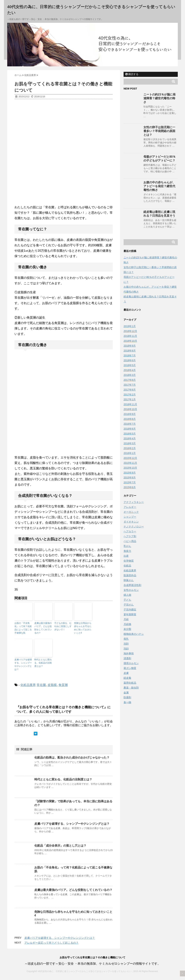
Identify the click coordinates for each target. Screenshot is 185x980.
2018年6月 (130, 360)
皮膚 (126, 673)
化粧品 (127, 566)
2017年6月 (130, 390)
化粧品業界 (28, 685)
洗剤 (126, 644)
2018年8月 (130, 351)
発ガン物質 (130, 668)
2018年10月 (130, 341)
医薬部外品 (130, 575)
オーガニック (131, 512)
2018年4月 (130, 370)
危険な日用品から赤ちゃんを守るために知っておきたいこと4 (83, 628)
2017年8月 (130, 380)
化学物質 (129, 561)
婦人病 (127, 595)
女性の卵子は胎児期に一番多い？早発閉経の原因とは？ (159, 131)
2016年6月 (130, 429)
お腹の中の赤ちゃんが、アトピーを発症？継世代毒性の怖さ (159, 186)
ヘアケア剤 (130, 536)
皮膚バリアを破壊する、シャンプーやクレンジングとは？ (23, 664)
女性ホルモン (131, 590)
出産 (126, 556)
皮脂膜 (52, 685)
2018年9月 (130, 346)
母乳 (126, 639)
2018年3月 (130, 375)
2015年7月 (130, 482)
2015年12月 (130, 458)
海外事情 (129, 653)
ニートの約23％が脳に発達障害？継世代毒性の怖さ (160, 98)
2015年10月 (130, 468)
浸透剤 (127, 658)
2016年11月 (130, 404)
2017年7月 (130, 385)
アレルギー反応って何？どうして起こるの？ (51, 943)
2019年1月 (130, 326)
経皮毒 (127, 678)
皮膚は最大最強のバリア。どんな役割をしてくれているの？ (43, 628)
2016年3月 (130, 443)
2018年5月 (130, 365)
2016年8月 (130, 419)
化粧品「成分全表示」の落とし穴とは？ (60, 846)
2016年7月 (130, 424)
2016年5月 (130, 434)
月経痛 (127, 624)
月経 (126, 619)
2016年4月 (130, 438)
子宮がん (129, 605)
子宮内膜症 (130, 610)
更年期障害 (130, 614)
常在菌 (41, 685)
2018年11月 (130, 336)
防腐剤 (127, 697)
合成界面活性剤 (132, 585)
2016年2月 (130, 448)
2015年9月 (130, 473)
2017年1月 (130, 399)
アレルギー (130, 507)
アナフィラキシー (134, 502)
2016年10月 (130, 409)
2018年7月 (130, 355)
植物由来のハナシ (134, 634)
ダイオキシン (131, 522)
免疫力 (127, 551)
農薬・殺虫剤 (131, 688)
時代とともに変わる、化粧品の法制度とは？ (43, 663)
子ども (127, 600)
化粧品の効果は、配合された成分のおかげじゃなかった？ (72, 758)
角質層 (63, 685)
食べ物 (127, 702)
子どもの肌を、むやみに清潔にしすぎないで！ (63, 626)
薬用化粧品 (130, 683)
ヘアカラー (130, 531)
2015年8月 (130, 478)
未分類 (127, 629)
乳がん (127, 546)
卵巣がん (129, 580)
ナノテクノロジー (134, 527)
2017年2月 (130, 395)
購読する (132, 74)
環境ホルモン (131, 663)
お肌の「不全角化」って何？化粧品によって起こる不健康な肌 (23, 628)
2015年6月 (130, 487)
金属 (126, 693)
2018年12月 (130, 331)
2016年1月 (130, 453)
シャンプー (130, 517)
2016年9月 (130, 414)
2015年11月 (130, 463)
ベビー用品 (130, 541)
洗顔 (126, 649)
